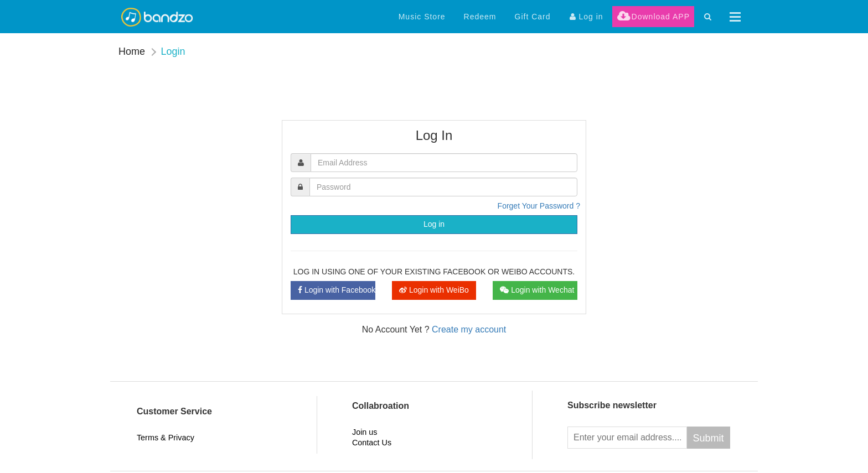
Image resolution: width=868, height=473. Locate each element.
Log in (434, 224)
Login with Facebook (337, 290)
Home (132, 51)
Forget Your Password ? (539, 206)
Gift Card (533, 17)
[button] (735, 17)
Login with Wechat (537, 290)
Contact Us (372, 443)
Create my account (469, 329)
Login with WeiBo (434, 290)
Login (173, 51)
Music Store (422, 17)
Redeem (480, 17)
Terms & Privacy (166, 438)
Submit (709, 438)
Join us (365, 432)
